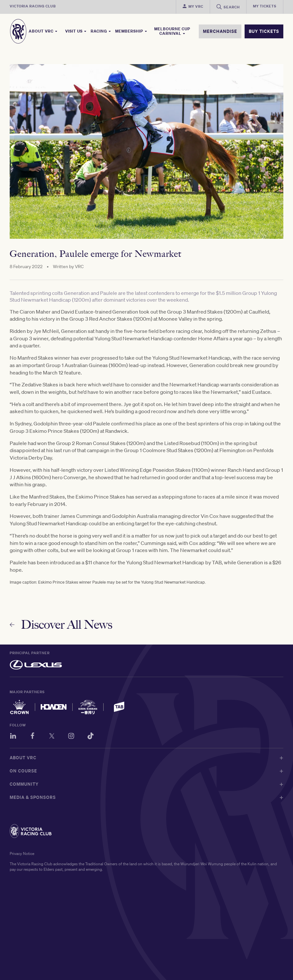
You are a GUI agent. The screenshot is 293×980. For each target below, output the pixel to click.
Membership (131, 31)
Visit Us (76, 31)
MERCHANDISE (220, 31)
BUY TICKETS (264, 31)
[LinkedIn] (13, 737)
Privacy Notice (22, 854)
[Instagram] (71, 737)
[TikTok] (91, 737)
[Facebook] (32, 737)
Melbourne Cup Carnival (172, 31)
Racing (101, 31)
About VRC (43, 31)
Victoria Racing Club (33, 6)
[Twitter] (52, 737)
